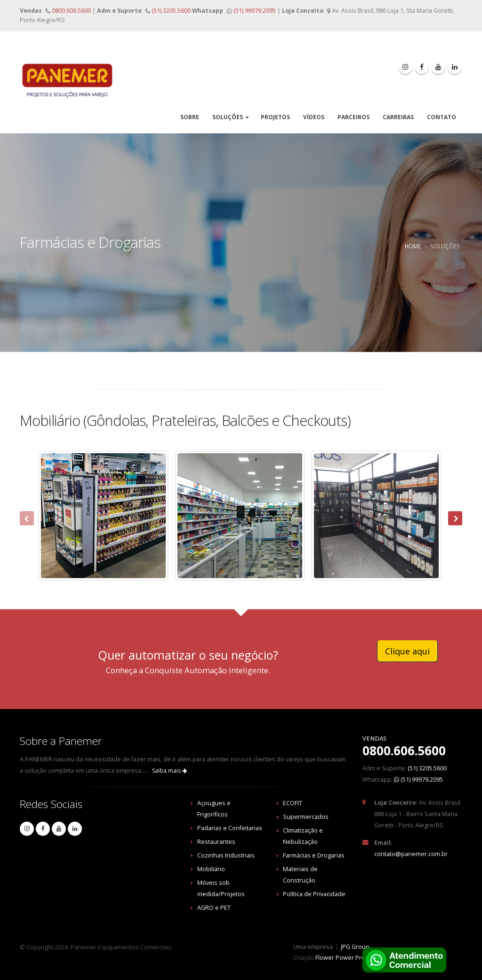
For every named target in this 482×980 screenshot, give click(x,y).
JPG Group (355, 947)
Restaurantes (216, 842)
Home (413, 246)
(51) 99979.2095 (255, 11)
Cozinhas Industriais (226, 855)
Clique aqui (407, 651)
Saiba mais (169, 771)
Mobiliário (211, 869)
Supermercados (306, 817)
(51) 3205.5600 (170, 11)
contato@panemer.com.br (411, 854)
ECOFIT (293, 803)
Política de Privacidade (314, 894)
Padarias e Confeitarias (230, 828)
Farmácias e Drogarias (314, 855)
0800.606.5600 (71, 11)
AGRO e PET (214, 908)
